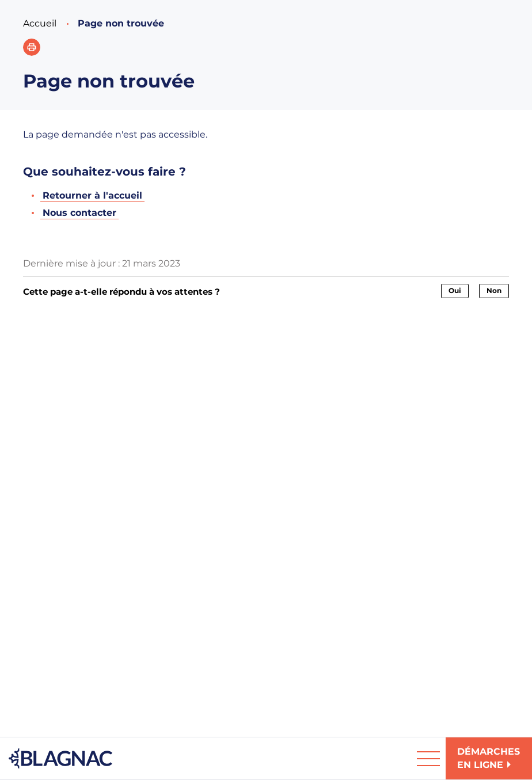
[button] (32, 47)
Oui (455, 290)
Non (494, 290)
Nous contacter (79, 213)
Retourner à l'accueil (92, 195)
